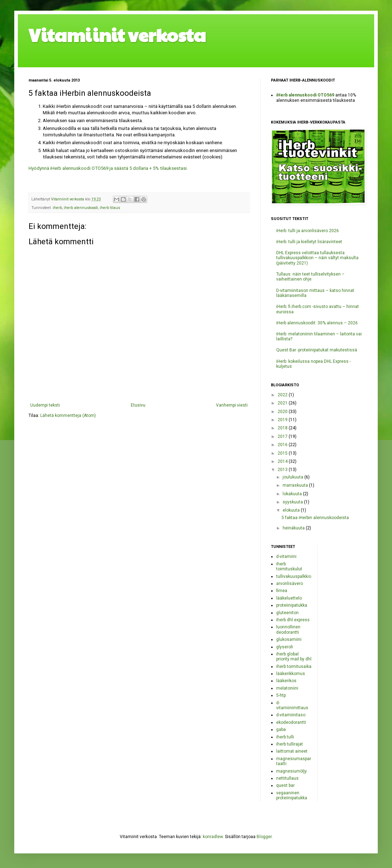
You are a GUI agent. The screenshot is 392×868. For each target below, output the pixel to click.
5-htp (281, 695)
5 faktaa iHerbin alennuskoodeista (315, 518)
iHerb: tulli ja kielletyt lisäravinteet (309, 242)
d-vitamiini (286, 556)
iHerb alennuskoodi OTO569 (305, 95)
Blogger (264, 837)
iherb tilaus (110, 208)
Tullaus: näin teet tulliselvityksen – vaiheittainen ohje (310, 277)
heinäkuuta (294, 528)
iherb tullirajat (290, 744)
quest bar (285, 785)
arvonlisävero (290, 584)
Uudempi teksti (45, 405)
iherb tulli (285, 737)
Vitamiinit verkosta (117, 35)
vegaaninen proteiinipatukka (292, 795)
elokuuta (292, 510)
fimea (282, 591)
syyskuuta (293, 502)
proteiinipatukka (292, 605)
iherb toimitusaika (294, 666)
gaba (281, 730)
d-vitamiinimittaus (292, 705)
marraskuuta (296, 485)
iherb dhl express (293, 620)
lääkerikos (286, 681)
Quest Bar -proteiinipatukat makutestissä (317, 350)
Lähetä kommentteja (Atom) (68, 415)
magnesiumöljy (292, 771)
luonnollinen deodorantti (288, 629)
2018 (283, 428)
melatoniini (287, 688)
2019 (283, 420)
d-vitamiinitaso (291, 715)
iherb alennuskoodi (81, 208)
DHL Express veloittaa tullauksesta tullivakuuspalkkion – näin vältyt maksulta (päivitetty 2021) (317, 258)
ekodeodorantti (291, 722)
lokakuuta (293, 494)
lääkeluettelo (289, 598)
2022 (283, 395)
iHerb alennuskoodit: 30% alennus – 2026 (317, 323)
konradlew (213, 837)
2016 (283, 445)
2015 (283, 453)
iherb (57, 208)
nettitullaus (287, 778)
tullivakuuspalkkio (294, 576)
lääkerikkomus (291, 674)
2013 (283, 470)
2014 (283, 461)
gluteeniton (287, 613)
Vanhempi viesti (232, 405)
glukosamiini (289, 639)
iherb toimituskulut (289, 566)
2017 (283, 436)
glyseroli (285, 647)
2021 (283, 403)
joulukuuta (293, 477)
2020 (283, 412)
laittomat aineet (292, 751)
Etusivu (138, 405)
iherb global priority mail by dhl (294, 657)
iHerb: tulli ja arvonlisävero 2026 (308, 231)
